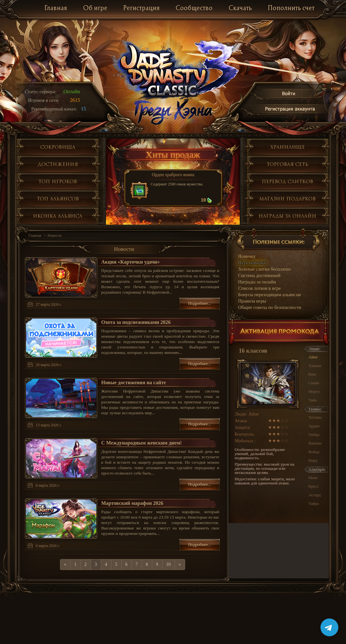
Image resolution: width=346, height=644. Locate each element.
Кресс (314, 486)
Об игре (95, 8)
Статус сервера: (41, 92)
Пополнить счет (291, 8)
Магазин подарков (287, 199)
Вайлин (315, 443)
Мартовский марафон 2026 (132, 503)
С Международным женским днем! (141, 443)
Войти (289, 95)
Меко (313, 478)
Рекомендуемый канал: (54, 109)
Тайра (313, 503)
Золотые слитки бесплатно (265, 269)
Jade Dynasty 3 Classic (173, 70)
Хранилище (288, 147)
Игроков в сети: (44, 100)
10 (169, 564)
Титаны (315, 417)
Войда (314, 452)
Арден (314, 426)
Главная (56, 8)
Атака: (241, 421)
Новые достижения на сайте (134, 382)
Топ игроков (58, 181)
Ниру (313, 460)
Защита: (243, 427)
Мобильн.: (245, 441)
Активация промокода (279, 333)
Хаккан (315, 366)
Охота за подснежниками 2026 (136, 322)
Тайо (313, 400)
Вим (312, 374)
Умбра (314, 434)
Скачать (240, 8)
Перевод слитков (287, 181)
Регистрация (141, 8)
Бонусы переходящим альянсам (270, 295)
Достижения (58, 164)
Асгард (315, 495)
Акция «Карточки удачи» (130, 262)
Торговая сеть (287, 164)
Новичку (247, 256)
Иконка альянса (58, 216)
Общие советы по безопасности (270, 307)
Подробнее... (200, 303)
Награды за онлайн (287, 216)
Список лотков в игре (259, 288)
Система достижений (259, 275)
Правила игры (252, 301)
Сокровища (58, 147)
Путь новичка (252, 263)
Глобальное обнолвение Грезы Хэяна (173, 112)
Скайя (314, 383)
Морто (314, 391)
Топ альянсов (58, 199)
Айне (313, 357)
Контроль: (245, 434)
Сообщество (194, 8)
